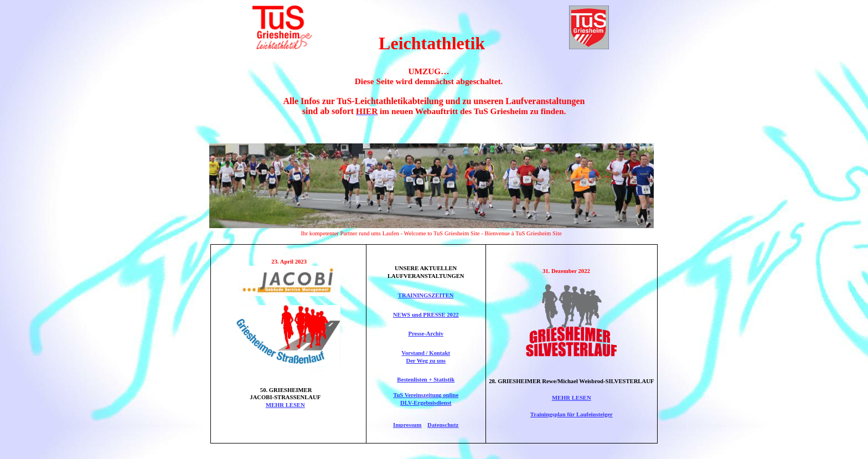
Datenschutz (443, 425)
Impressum (407, 425)
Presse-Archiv (426, 334)
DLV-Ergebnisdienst (426, 403)
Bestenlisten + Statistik (426, 380)
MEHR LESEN (285, 405)
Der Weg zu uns (426, 361)
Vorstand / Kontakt (426, 353)
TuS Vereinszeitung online (426, 395)
